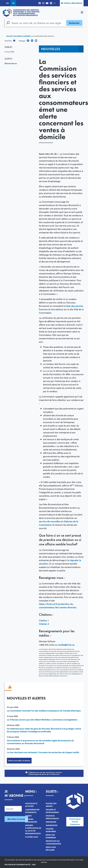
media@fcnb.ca (66, 645)
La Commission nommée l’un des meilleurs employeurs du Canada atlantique (44, 711)
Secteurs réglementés (31, 821)
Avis (34, 864)
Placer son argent (51, 805)
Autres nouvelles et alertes (19, 761)
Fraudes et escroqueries (52, 811)
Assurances (52, 825)
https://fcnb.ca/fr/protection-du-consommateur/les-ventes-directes (58, 606)
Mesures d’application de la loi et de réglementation (33, 829)
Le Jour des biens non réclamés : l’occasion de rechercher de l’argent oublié (43, 752)
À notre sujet (32, 837)
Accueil (9, 36)
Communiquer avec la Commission (75, 822)
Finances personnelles (52, 817)
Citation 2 (44, 624)
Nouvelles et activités (22, 36)
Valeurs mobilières (51, 830)
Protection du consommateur (53, 842)
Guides (28, 816)
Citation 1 (44, 620)
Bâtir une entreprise (51, 836)
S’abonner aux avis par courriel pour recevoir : (44, 773)
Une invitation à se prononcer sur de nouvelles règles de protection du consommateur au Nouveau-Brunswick (40, 742)
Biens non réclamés (51, 849)
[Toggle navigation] (82, 13)
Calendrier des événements (32, 811)
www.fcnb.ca (63, 676)
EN (8, 3)
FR (13, 3)
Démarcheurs (11, 63)
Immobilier (51, 822)
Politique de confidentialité (17, 864)
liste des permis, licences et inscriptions (61, 308)
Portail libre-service (73, 3)
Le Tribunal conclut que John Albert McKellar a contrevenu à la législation (42, 720)
